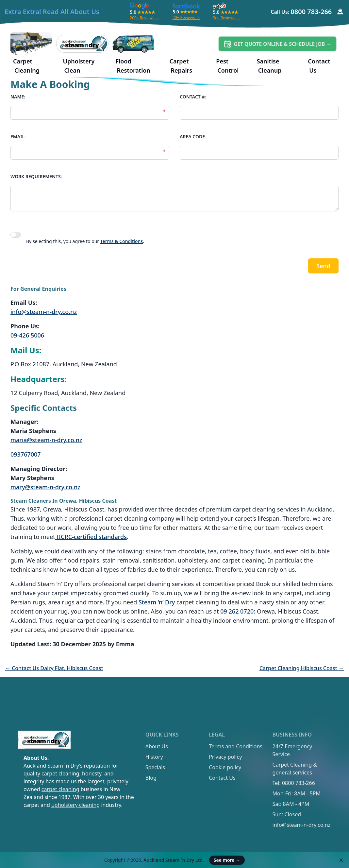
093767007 (26, 454)
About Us (157, 746)
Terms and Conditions (236, 746)
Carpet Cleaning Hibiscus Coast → (302, 668)
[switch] (16, 235)
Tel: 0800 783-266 (294, 783)
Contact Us (222, 778)
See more (227, 860)
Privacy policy (225, 757)
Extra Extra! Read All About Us (52, 12)
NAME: (18, 97)
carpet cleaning (60, 789)
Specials (155, 767)
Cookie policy (225, 767)
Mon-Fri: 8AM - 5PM (297, 793)
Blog (151, 778)
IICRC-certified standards (91, 537)
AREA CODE (192, 137)
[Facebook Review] (186, 6)
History (154, 757)
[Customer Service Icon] (340, 12)
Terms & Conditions (122, 241)
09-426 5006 (27, 335)
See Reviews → (227, 18)
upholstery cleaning (75, 805)
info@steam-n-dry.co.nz (44, 312)
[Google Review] (139, 6)
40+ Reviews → (186, 18)
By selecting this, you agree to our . (85, 241)
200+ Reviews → (145, 18)
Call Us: (301, 12)
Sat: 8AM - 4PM (291, 804)
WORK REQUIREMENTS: (36, 176)
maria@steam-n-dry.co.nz (46, 440)
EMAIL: (18, 137)
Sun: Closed (287, 814)
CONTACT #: (193, 97)
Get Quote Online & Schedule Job (283, 44)
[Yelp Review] (219, 6)
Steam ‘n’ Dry (157, 602)
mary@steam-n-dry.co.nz (45, 487)
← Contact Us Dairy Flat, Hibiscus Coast (54, 668)
